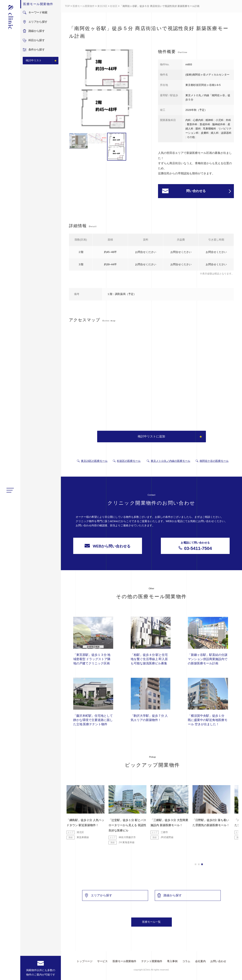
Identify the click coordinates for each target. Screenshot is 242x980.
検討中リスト (34, 60)
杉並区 (114, 6)
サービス (102, 961)
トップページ (85, 961)
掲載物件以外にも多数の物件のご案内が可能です (41, 972)
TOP (67, 6)
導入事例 (172, 961)
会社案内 (200, 961)
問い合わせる (209, 191)
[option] (107, 70)
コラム (186, 961)
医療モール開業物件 (84, 6)
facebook (10, 973)
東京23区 (102, 6)
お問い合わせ (218, 961)
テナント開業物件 (152, 961)
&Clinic (10, 17)
